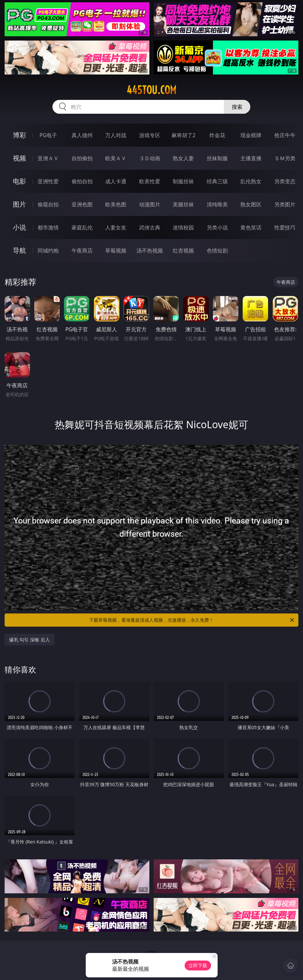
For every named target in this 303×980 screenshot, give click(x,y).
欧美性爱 (150, 181)
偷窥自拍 (48, 204)
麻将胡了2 (183, 135)
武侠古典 (150, 227)
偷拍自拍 (82, 181)
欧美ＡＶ (116, 158)
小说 (19, 227)
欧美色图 (116, 204)
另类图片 (285, 204)
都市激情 (48, 227)
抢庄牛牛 (285, 135)
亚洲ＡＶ (48, 158)
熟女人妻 (183, 158)
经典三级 (217, 181)
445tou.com (151, 90)
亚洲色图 (82, 204)
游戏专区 (150, 135)
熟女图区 (251, 204)
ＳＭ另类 (285, 158)
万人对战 (116, 135)
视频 (19, 158)
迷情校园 (183, 227)
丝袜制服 (217, 158)
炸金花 (217, 135)
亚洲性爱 (48, 181)
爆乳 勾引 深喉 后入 (30, 640)
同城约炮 (48, 251)
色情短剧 (217, 251)
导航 (19, 250)
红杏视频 (183, 251)
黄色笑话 (251, 227)
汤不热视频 (150, 251)
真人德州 (82, 135)
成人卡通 (116, 181)
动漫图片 (150, 204)
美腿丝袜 (183, 204)
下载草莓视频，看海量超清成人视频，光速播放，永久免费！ (192, 620)
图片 (19, 204)
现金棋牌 (251, 135)
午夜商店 (82, 251)
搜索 (237, 107)
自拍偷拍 (82, 158)
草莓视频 (116, 251)
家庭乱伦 (82, 227)
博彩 (19, 135)
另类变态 (285, 181)
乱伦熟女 (251, 181)
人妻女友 (116, 227)
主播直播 (251, 158)
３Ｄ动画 (150, 158)
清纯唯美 (217, 204)
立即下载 (198, 965)
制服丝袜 (183, 181)
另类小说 (217, 227)
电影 (19, 181)
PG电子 (48, 135)
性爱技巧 (285, 227)
